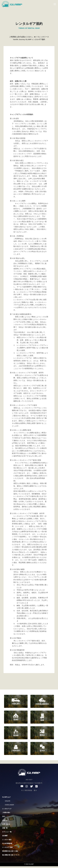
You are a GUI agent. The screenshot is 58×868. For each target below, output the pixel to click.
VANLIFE (8, 801)
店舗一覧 (5, 828)
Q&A (4, 816)
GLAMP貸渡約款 (7, 843)
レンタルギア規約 (7, 847)
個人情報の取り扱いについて (11, 855)
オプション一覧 (7, 832)
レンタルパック (7, 809)
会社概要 (5, 836)
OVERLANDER (9, 805)
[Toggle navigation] (54, 4)
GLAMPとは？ (7, 797)
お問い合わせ (6, 824)
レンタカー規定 (7, 840)
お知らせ (5, 820)
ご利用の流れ (6, 813)
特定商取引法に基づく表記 (10, 851)
